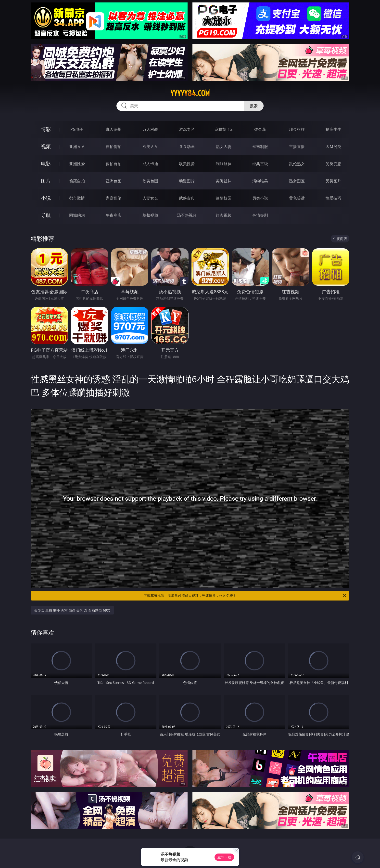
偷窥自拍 (77, 181)
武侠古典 (187, 198)
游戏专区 (187, 129)
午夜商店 (114, 215)
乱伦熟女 (297, 164)
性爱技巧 (333, 198)
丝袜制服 (260, 147)
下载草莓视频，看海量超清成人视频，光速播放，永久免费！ (245, 596)
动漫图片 (187, 181)
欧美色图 (150, 181)
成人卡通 (150, 164)
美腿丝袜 (224, 181)
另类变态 (333, 164)
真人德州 (114, 129)
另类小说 (260, 198)
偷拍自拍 (114, 164)
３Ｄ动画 (187, 147)
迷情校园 (224, 198)
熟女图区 (297, 181)
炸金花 (260, 129)
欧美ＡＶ (150, 147)
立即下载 (224, 857)
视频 (46, 146)
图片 (46, 181)
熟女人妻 (224, 147)
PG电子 (77, 129)
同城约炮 (77, 215)
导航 (46, 215)
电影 (46, 164)
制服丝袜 (224, 164)
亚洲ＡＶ (77, 147)
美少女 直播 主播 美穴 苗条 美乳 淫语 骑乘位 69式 (72, 610)
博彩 (46, 129)
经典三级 (260, 164)
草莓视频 (150, 215)
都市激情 (77, 198)
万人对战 (150, 129)
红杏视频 (224, 215)
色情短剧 (260, 215)
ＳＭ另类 (333, 147)
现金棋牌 (297, 129)
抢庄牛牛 (333, 129)
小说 (46, 198)
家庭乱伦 (114, 198)
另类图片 (333, 181)
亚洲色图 (114, 181)
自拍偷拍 (114, 147)
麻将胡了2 (223, 129)
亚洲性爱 (77, 164)
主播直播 (297, 147)
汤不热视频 (187, 215)
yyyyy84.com (190, 93)
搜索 (254, 106)
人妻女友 (150, 198)
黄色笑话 (297, 198)
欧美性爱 (187, 164)
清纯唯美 (260, 181)
